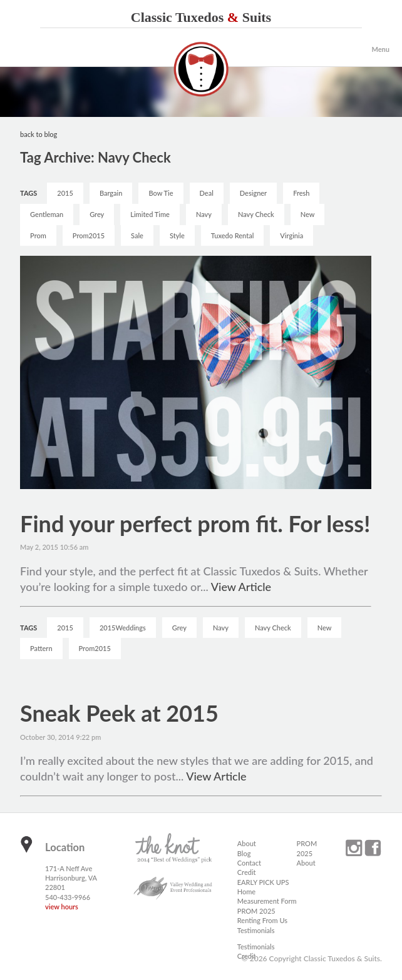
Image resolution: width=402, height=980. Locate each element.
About (247, 843)
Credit (247, 872)
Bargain (111, 193)
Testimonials (256, 930)
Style (177, 235)
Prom (38, 235)
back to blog (39, 134)
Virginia (291, 235)
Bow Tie (161, 193)
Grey (97, 214)
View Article (241, 587)
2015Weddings (123, 628)
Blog (244, 853)
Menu (380, 49)
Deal (207, 193)
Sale (137, 235)
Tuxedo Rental (232, 235)
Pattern (41, 648)
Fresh (301, 193)
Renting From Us (262, 920)
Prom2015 (89, 235)
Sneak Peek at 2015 (119, 713)
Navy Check (256, 214)
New (308, 214)
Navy (204, 214)
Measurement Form (267, 901)
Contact (249, 863)
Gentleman (47, 214)
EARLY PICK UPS (263, 882)
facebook (373, 848)
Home (246, 892)
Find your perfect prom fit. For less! (195, 523)
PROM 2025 (256, 911)
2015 (65, 193)
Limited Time (150, 214)
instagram (354, 848)
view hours (62, 907)
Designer (253, 193)
